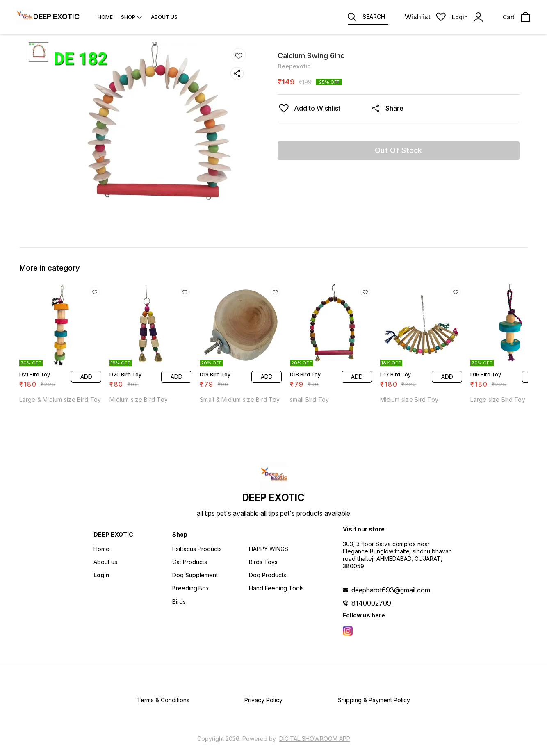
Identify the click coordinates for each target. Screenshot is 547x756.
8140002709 (371, 603)
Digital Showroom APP (315, 739)
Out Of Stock (399, 150)
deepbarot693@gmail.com (391, 590)
